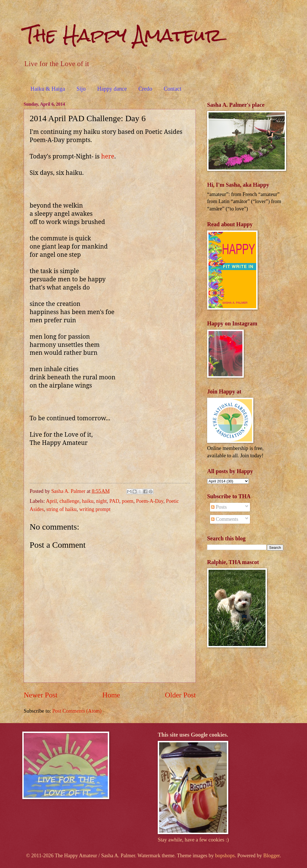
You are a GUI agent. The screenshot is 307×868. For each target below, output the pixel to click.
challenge (69, 501)
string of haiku (61, 509)
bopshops (225, 856)
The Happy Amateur (123, 35)
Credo (145, 89)
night (101, 501)
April (51, 501)
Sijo (81, 89)
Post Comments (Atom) (77, 711)
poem (128, 501)
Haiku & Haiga (48, 89)
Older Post (180, 695)
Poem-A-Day (150, 501)
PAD (114, 501)
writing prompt (95, 509)
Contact (172, 89)
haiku (88, 501)
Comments (225, 519)
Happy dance (112, 89)
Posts (219, 507)
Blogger (271, 856)
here (108, 156)
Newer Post (40, 695)
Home (111, 695)
